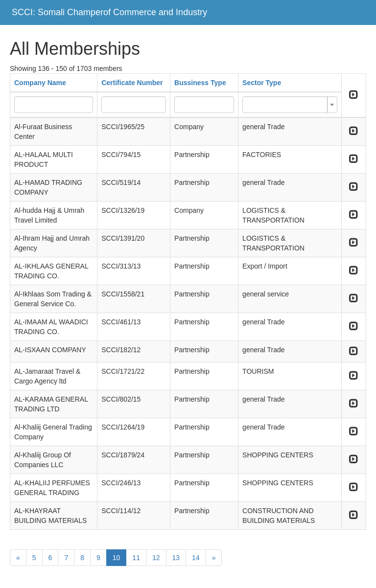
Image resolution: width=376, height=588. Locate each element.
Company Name (40, 83)
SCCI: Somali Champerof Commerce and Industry (109, 12)
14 (196, 558)
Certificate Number (132, 83)
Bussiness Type (200, 83)
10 (117, 558)
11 (136, 558)
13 (176, 558)
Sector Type (262, 83)
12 (156, 558)
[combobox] (290, 105)
